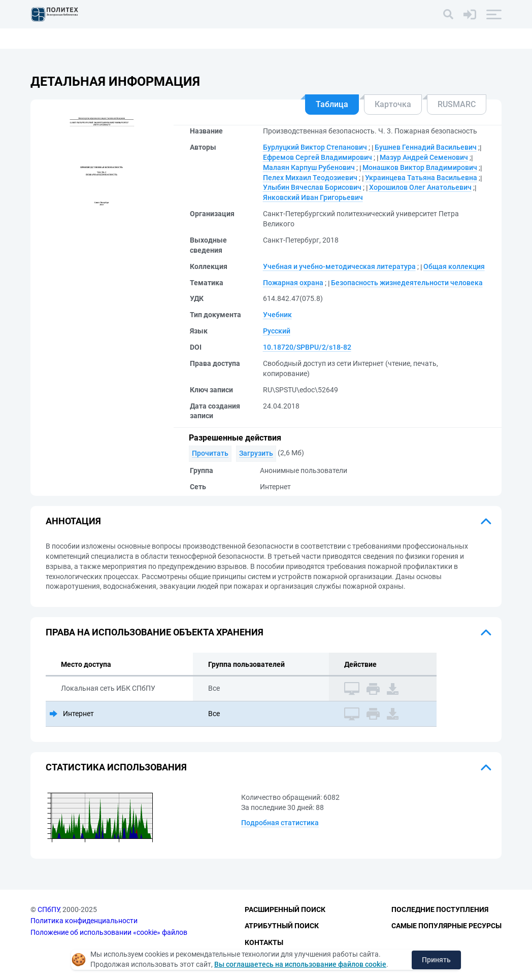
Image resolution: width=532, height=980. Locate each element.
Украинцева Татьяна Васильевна (421, 178)
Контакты (264, 942)
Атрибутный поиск (282, 926)
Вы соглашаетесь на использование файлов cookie (300, 964)
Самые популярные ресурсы (446, 926)
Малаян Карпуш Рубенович (309, 167)
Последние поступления (440, 909)
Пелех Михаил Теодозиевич (310, 178)
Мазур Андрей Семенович (424, 157)
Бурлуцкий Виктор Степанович (315, 147)
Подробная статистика (280, 823)
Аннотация (73, 521)
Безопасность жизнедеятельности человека (407, 283)
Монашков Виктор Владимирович (420, 167)
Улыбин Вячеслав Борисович (312, 187)
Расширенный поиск (285, 909)
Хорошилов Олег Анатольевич (420, 187)
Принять (436, 960)
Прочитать (210, 453)
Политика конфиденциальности (84, 921)
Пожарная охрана (293, 283)
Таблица (332, 104)
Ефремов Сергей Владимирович (318, 157)
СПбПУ (48, 909)
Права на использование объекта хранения (155, 632)
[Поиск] (448, 14)
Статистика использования (116, 767)
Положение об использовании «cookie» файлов (109, 932)
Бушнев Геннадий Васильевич (426, 147)
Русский (277, 331)
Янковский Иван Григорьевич (313, 197)
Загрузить (256, 453)
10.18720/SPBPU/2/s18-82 (307, 347)
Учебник (277, 315)
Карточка (393, 104)
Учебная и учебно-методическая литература (339, 266)
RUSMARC (457, 104)
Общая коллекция (454, 266)
